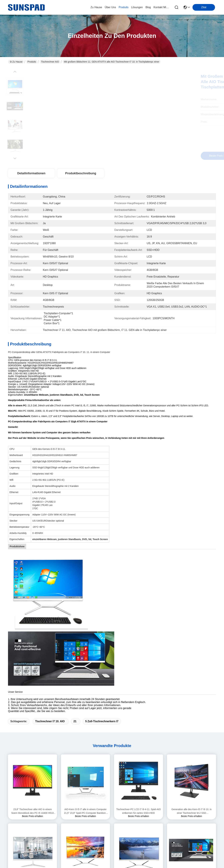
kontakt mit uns (161, 7)
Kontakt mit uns (74, 815)
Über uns (110, 7)
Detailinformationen (31, 173)
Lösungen (71, 802)
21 (75, 586)
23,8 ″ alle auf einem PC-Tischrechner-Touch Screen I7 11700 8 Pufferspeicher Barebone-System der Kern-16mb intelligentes (191, 745)
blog (148, 7)
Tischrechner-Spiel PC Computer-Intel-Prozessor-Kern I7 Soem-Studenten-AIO (86, 745)
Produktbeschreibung (81, 173)
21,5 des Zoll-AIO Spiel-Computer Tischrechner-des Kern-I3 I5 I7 (138, 745)
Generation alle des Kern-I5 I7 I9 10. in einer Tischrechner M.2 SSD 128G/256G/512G (191, 676)
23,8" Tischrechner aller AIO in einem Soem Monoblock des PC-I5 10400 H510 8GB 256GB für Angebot (32, 676)
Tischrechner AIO (50, 62)
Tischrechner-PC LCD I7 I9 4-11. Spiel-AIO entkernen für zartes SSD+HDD (138, 676)
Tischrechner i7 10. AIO (50, 586)
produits (124, 7)
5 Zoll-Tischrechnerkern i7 (102, 586)
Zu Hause (96, 7)
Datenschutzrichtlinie (19, 843)
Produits (32, 62)
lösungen (137, 7)
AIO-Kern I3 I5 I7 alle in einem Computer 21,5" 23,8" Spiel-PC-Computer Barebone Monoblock (85, 676)
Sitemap (36, 843)
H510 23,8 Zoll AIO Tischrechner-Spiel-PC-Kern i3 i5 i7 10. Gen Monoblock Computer (33, 745)
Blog (68, 809)
